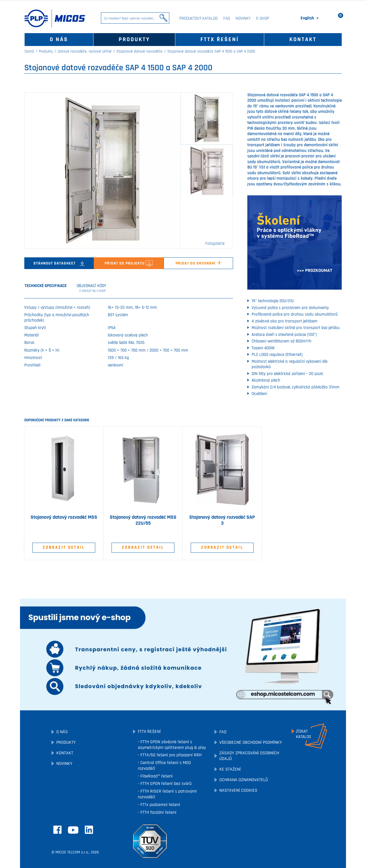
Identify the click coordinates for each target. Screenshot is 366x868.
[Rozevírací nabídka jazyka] (310, 18)
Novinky (243, 18)
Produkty (134, 39)
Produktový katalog (198, 18)
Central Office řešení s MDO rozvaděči (164, 766)
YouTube (73, 830)
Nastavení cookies (238, 790)
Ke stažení (230, 769)
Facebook (57, 830)
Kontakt (303, 39)
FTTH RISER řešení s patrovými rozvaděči (167, 794)
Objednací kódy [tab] (92, 288)
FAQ (227, 18)
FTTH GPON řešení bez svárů (165, 784)
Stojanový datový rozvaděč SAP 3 (222, 520)
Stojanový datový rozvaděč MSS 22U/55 (143, 520)
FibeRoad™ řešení (156, 776)
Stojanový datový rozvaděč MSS (64, 517)
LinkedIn (89, 830)
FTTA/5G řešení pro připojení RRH (170, 755)
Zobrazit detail (64, 547)
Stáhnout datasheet (59, 263)
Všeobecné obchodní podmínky (251, 742)
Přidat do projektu (129, 263)
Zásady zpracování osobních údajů (249, 756)
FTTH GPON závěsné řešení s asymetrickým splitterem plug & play (172, 745)
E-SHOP (263, 18)
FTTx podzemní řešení (160, 805)
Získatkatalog (304, 734)
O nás (59, 39)
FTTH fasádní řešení (158, 812)
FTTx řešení (220, 39)
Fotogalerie (215, 243)
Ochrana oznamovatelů (244, 780)
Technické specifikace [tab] (46, 286)
